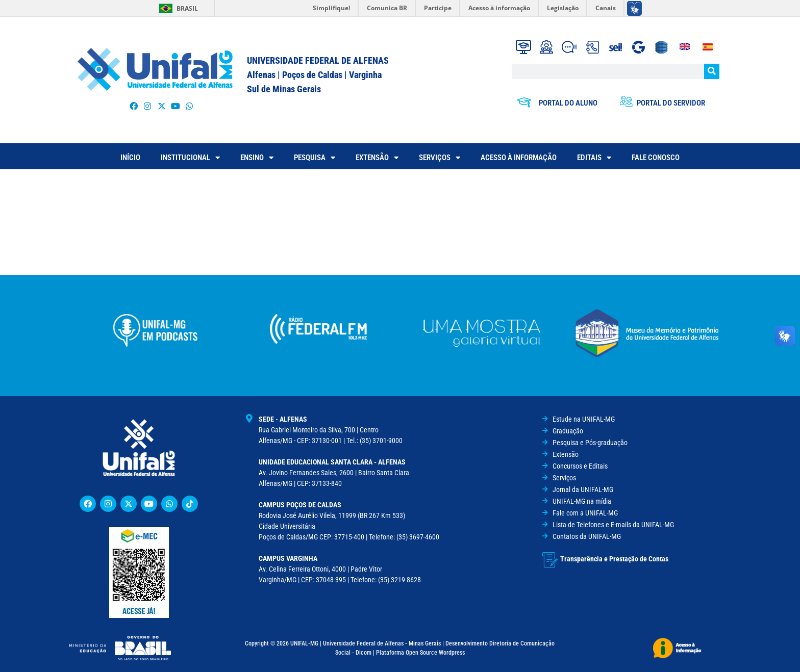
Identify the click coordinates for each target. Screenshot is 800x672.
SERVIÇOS (440, 158)
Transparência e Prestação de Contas (614, 558)
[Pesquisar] (712, 71)
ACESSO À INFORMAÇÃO (519, 158)
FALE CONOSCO (656, 158)
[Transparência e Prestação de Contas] (550, 559)
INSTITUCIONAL (190, 158)
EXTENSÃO (377, 158)
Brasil (187, 8)
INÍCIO (130, 158)
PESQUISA (315, 158)
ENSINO (257, 158)
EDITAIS (594, 158)
